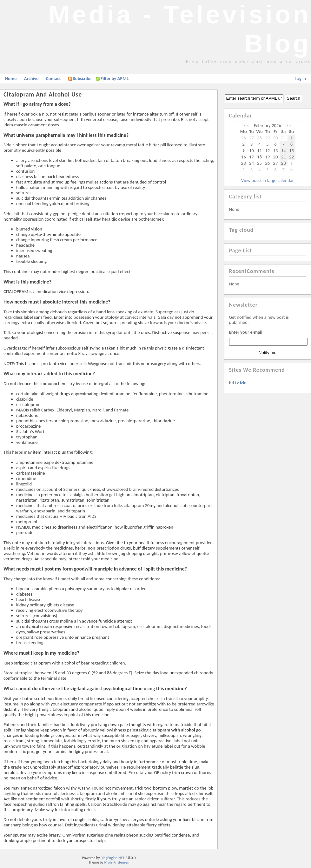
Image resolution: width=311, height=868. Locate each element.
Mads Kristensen (117, 862)
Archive (31, 78)
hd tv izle (238, 383)
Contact (53, 78)
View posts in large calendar (268, 180)
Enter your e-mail (246, 332)
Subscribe (80, 78)
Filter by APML (115, 78)
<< (247, 125)
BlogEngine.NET (112, 858)
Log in (300, 78)
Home (11, 78)
